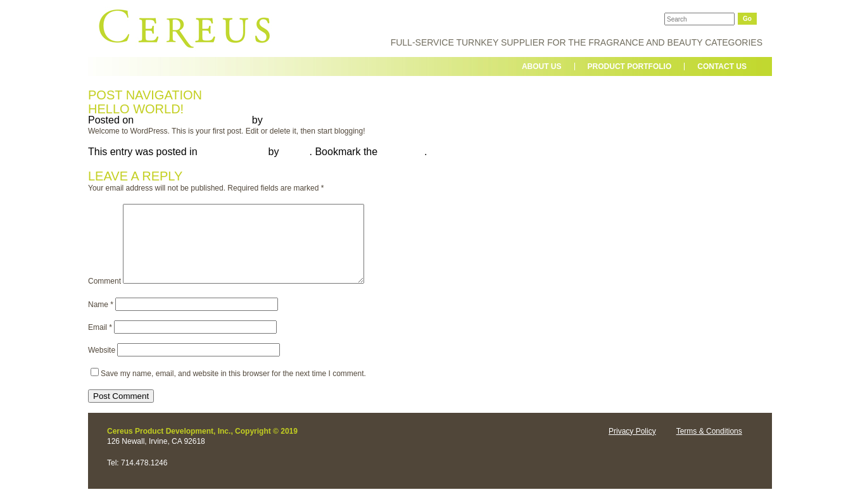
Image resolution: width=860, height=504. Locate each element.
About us (542, 66)
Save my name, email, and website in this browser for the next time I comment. (233, 389)
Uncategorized (233, 152)
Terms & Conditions (709, 446)
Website (102, 365)
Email (100, 343)
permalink (402, 152)
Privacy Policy (632, 446)
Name (101, 320)
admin (279, 120)
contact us (722, 66)
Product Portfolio (630, 66)
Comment (104, 296)
